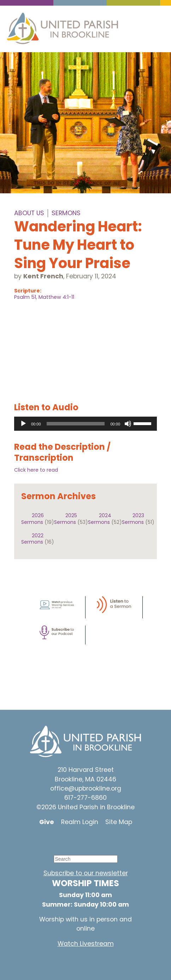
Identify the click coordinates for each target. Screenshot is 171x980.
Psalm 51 (25, 297)
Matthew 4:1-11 (56, 297)
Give (47, 822)
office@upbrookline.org (86, 788)
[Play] (23, 424)
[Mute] (128, 424)
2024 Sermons (100, 519)
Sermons (66, 213)
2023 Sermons (133, 519)
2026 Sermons (33, 519)
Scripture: (28, 291)
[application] (85, 424)
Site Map (119, 822)
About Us (29, 213)
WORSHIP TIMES (85, 883)
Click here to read (36, 470)
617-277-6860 (85, 798)
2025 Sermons (66, 519)
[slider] (76, 424)
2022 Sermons (32, 539)
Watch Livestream (86, 944)
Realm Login (80, 822)
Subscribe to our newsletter (86, 873)
